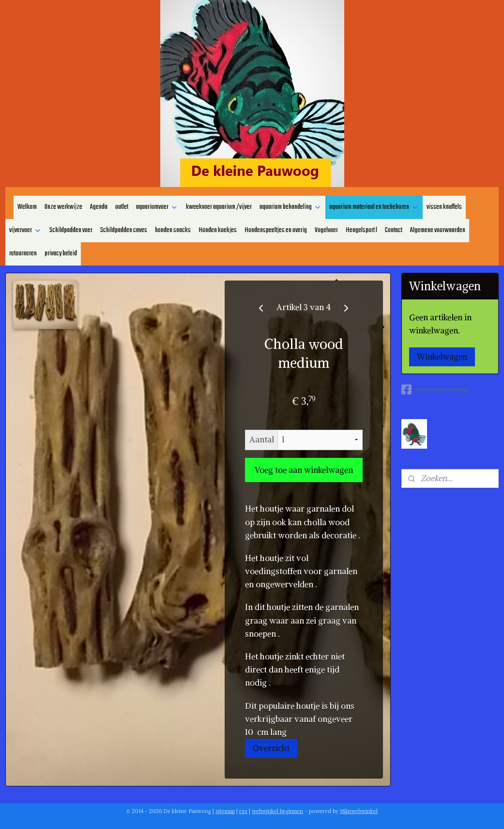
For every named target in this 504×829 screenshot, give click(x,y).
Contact (394, 230)
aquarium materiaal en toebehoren (374, 207)
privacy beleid (61, 254)
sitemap (225, 811)
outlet (122, 207)
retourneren (23, 254)
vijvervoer (25, 230)
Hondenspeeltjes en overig (276, 230)
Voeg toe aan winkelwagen (304, 470)
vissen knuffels (444, 207)
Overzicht (271, 748)
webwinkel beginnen (277, 811)
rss (243, 811)
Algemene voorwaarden (438, 230)
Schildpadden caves (124, 230)
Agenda (99, 207)
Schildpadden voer (71, 230)
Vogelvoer (326, 230)
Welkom (27, 207)
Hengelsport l (361, 230)
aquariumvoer (157, 207)
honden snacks (173, 230)
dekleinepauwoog (434, 390)
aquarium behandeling (290, 207)
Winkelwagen (442, 357)
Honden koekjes (218, 230)
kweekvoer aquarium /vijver (219, 207)
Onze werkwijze (63, 207)
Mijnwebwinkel (359, 811)
